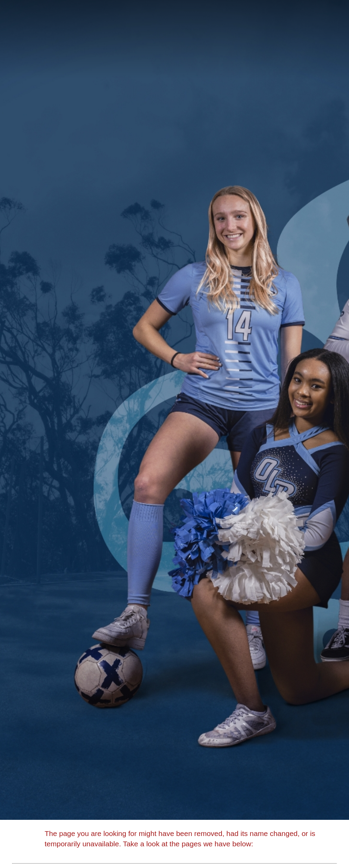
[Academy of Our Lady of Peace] (175, 19)
